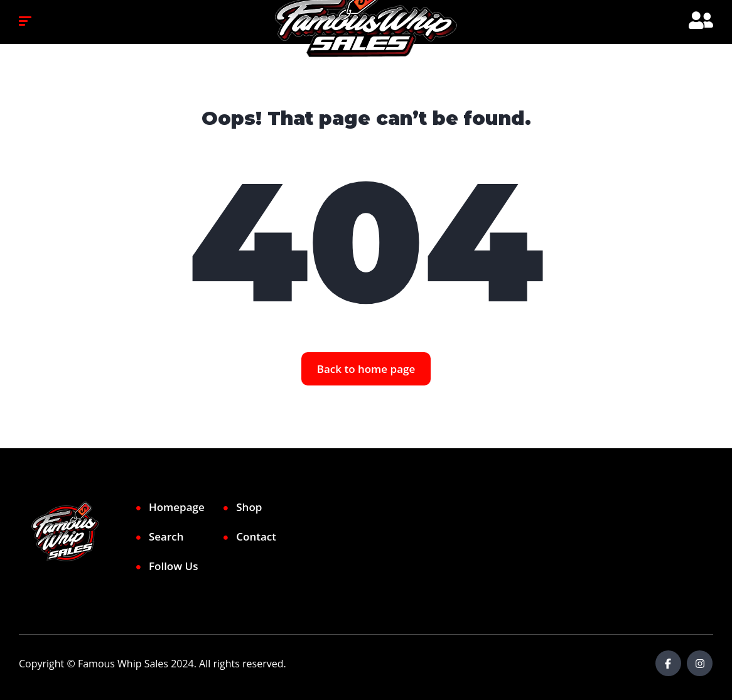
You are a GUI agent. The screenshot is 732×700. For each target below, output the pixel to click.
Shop (249, 507)
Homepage (177, 507)
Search (166, 536)
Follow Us (173, 566)
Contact (256, 536)
